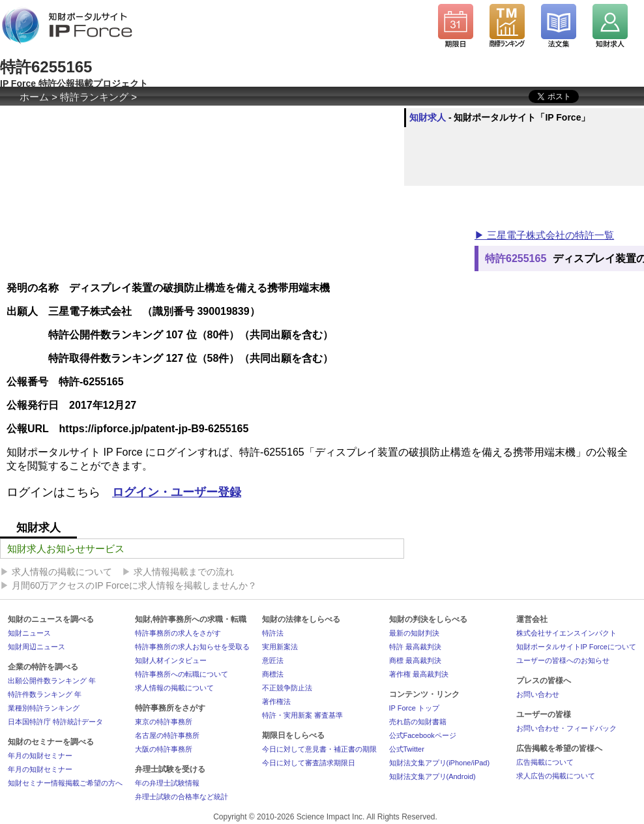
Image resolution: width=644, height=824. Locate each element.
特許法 (273, 633)
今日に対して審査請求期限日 (309, 763)
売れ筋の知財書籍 (418, 722)
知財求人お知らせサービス (66, 549)
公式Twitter (407, 749)
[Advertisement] (237, 217)
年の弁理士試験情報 (167, 783)
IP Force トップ (414, 708)
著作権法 (276, 701)
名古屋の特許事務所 (167, 735)
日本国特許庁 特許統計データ (55, 722)
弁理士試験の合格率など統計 (182, 797)
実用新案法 (280, 647)
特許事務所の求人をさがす (178, 633)
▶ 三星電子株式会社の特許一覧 (544, 235)
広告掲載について (545, 762)
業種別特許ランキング (44, 708)
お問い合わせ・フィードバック (566, 728)
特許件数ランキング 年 (45, 694)
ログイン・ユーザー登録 (177, 492)
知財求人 (428, 117)
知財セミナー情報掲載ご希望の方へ (65, 783)
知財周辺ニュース (37, 647)
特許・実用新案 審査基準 (302, 715)
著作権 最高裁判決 (419, 674)
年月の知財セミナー (40, 756)
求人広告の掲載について (556, 776)
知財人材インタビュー (171, 660)
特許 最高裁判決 (415, 647)
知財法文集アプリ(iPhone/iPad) (440, 763)
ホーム (34, 97)
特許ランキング (94, 97)
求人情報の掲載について (62, 572)
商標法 (273, 674)
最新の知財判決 (414, 633)
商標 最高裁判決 (415, 660)
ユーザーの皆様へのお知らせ (563, 660)
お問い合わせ (538, 694)
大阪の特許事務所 (164, 749)
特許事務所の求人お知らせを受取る (192, 647)
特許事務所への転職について (182, 674)
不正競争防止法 (287, 688)
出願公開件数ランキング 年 (52, 681)
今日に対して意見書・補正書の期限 (319, 749)
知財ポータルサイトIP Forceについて (576, 647)
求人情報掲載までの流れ (184, 572)
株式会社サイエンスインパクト (566, 633)
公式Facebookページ (423, 735)
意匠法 (273, 660)
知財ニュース (29, 633)
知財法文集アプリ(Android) (432, 776)
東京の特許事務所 (164, 722)
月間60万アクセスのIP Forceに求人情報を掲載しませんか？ (134, 585)
